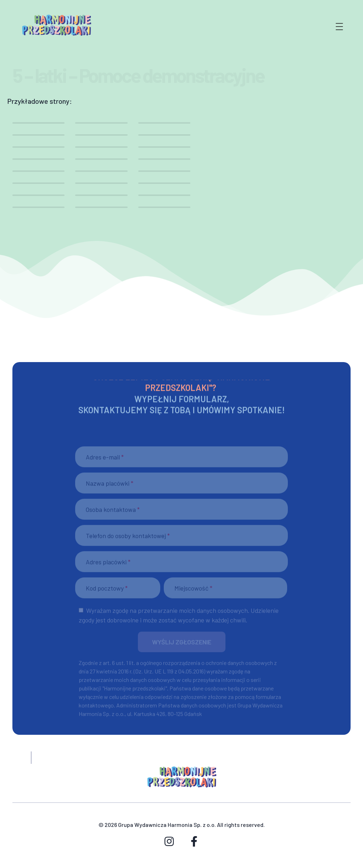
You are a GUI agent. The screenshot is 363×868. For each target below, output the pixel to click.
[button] (182, 645)
